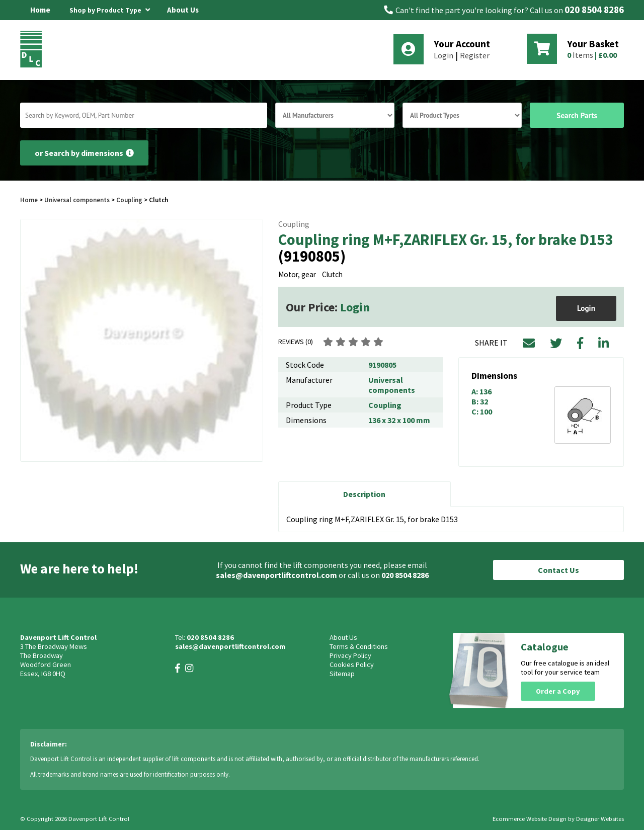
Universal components (77, 200)
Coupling (129, 200)
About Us (183, 10)
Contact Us (558, 570)
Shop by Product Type (110, 9)
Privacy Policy (350, 655)
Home (40, 10)
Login (444, 55)
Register (475, 55)
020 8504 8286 (594, 10)
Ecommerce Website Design (530, 819)
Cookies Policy (352, 665)
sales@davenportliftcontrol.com (276, 575)
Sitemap (342, 674)
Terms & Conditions (359, 646)
